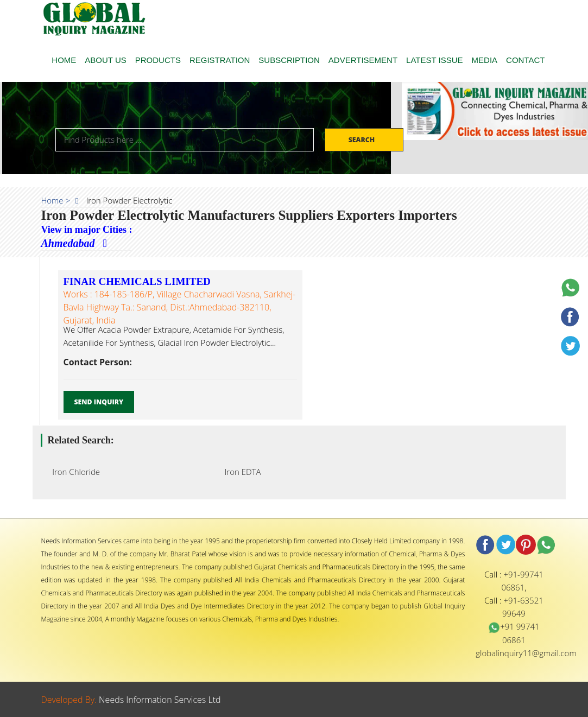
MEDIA (485, 60)
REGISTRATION (220, 60)
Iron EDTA (240, 472)
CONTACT (525, 60)
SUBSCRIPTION (289, 60)
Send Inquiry (99, 402)
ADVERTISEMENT (363, 60)
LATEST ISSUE (434, 60)
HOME (64, 60)
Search (363, 140)
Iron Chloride (73, 472)
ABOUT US (105, 60)
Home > (56, 200)
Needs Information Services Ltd (160, 700)
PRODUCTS (158, 60)
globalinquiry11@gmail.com (526, 653)
